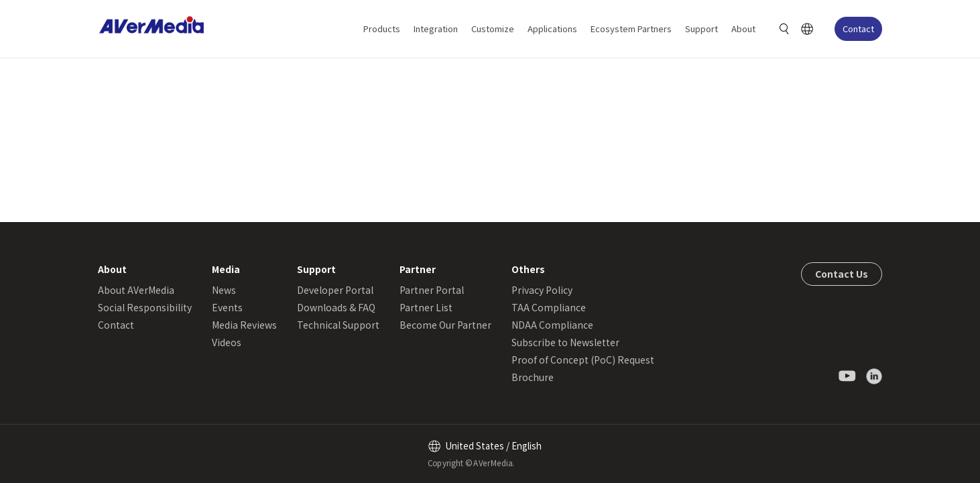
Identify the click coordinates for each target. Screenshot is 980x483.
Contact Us (842, 274)
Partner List (426, 307)
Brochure (533, 377)
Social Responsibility (145, 307)
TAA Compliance (549, 307)
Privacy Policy (542, 290)
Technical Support (338, 325)
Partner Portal (432, 290)
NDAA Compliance (552, 325)
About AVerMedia (136, 290)
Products (382, 29)
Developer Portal (335, 290)
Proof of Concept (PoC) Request (583, 360)
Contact (858, 29)
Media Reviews (244, 325)
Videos (227, 342)
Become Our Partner (445, 325)
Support (701, 29)
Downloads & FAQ (336, 307)
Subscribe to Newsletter (565, 342)
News (224, 290)
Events (227, 307)
